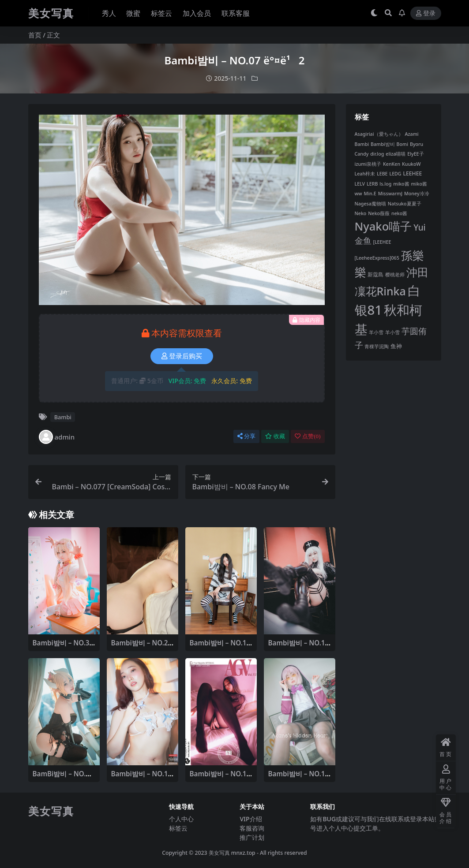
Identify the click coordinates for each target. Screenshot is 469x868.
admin (57, 437)
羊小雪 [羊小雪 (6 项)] (376, 332)
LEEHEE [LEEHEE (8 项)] (413, 173)
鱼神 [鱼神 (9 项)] (396, 346)
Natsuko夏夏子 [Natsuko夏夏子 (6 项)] (405, 204)
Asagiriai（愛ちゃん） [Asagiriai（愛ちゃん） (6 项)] (379, 134)
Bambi (63, 417)
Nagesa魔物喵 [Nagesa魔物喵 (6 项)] (370, 204)
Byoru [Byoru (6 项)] (416, 144)
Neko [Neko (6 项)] (361, 213)
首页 (35, 35)
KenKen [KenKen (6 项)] (392, 164)
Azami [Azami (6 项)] (412, 134)
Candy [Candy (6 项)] (362, 154)
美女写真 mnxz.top (232, 853)
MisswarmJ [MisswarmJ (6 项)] (390, 194)
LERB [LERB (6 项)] (372, 184)
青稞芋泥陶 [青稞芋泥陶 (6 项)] (377, 346)
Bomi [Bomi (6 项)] (402, 144)
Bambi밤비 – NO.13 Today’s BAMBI (220, 647)
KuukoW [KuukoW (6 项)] (411, 164)
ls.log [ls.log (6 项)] (385, 184)
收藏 (275, 436)
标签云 (178, 828)
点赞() (308, 436)
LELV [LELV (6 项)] (360, 184)
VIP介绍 (251, 819)
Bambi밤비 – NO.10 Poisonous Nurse (299, 647)
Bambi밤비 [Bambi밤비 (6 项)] (383, 144)
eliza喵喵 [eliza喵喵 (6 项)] (396, 154)
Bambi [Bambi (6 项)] (362, 144)
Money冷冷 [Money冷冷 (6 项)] (417, 194)
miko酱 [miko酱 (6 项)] (401, 184)
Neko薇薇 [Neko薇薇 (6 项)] (379, 213)
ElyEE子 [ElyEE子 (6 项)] (415, 154)
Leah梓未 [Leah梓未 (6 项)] (365, 174)
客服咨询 (252, 828)
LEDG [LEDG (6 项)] (395, 174)
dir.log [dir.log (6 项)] (377, 154)
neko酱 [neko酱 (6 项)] (399, 213)
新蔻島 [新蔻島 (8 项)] (375, 274)
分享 (246, 436)
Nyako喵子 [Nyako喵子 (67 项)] (383, 226)
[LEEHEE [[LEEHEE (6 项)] (382, 242)
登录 (426, 13)
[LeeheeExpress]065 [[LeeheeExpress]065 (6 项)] (377, 258)
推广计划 (252, 837)
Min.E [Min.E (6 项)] (370, 194)
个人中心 (181, 819)
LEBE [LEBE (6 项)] (382, 174)
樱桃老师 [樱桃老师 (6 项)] (395, 275)
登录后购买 (182, 356)
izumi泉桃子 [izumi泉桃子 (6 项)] (368, 164)
